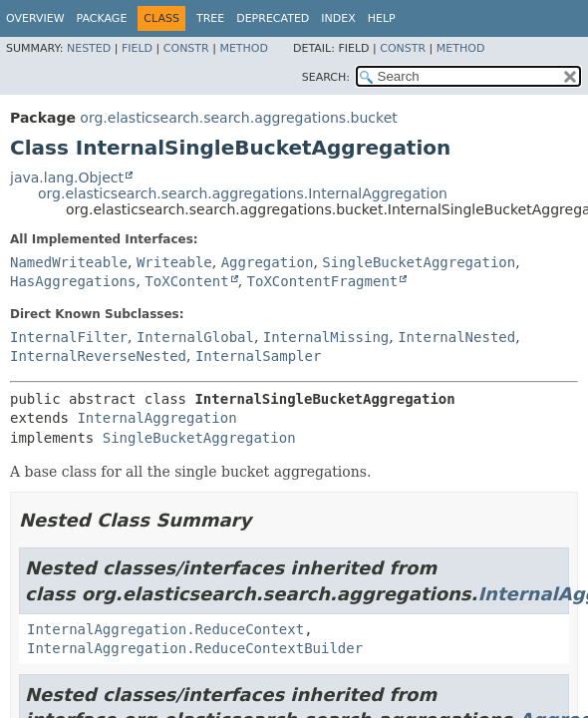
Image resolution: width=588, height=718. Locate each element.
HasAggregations (73, 281)
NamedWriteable (69, 262)
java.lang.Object (67, 178)
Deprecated (273, 18)
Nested (89, 48)
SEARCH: (326, 77)
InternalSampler (258, 356)
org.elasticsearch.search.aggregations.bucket (238, 118)
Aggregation (268, 262)
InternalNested (456, 337)
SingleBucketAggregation (419, 262)
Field (137, 48)
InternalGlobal (195, 337)
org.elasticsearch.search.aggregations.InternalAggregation (243, 193)
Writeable (174, 262)
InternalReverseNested (98, 356)
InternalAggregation (156, 418)
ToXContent (186, 281)
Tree (210, 18)
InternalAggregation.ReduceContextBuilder (195, 648)
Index (338, 18)
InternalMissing (326, 337)
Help (382, 18)
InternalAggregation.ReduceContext (165, 629)
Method (244, 48)
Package (102, 18)
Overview (35, 18)
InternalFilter (69, 337)
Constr (186, 48)
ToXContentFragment (323, 281)
